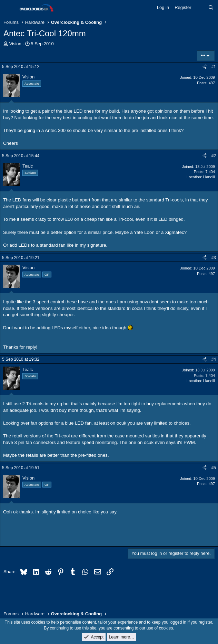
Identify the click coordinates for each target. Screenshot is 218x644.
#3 (214, 258)
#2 (214, 156)
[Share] (205, 67)
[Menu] (9, 8)
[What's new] (200, 8)
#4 (214, 359)
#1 (214, 67)
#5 (214, 468)
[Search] (211, 8)
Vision (15, 44)
